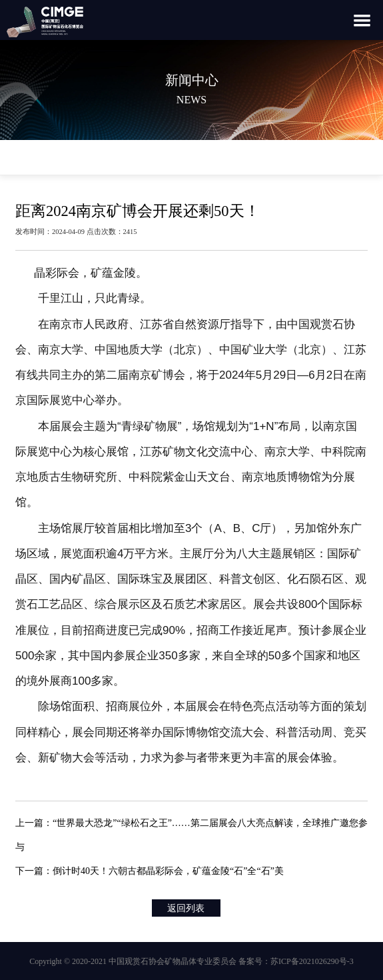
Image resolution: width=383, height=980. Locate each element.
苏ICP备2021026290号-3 (312, 961)
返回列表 (186, 908)
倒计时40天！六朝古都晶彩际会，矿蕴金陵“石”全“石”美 (168, 871)
